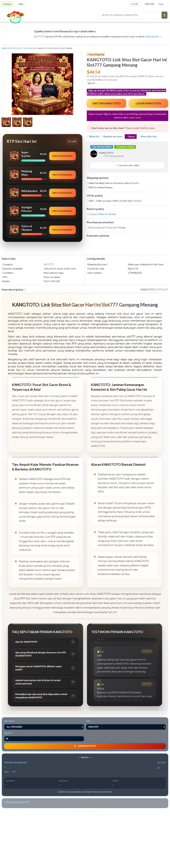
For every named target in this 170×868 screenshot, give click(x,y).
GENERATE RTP (85, 746)
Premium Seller (125, 147)
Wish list (93, 136)
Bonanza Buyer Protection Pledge (107, 227)
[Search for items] (131, 15)
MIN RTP (44, 737)
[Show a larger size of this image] (6, 123)
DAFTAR (150, 4)
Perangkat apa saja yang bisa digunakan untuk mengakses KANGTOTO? (41, 696)
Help (22, 4)
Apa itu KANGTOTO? (26, 642)
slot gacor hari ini (142, 314)
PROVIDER (44, 725)
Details (135, 183)
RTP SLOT (18, 48)
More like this (148, 136)
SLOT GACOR (30, 48)
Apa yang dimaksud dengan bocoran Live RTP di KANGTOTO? (41, 654)
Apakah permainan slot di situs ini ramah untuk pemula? (38, 682)
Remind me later (112, 136)
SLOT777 (39, 36)
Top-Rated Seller (102, 147)
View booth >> (154, 36)
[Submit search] (164, 15)
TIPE (126, 725)
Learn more (135, 117)
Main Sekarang (62, 156)
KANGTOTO (7, 48)
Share (131, 136)
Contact (7, 4)
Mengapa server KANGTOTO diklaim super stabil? (39, 668)
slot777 (131, 337)
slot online (90, 363)
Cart (161, 4)
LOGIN (135, 4)
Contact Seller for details (102, 214)
